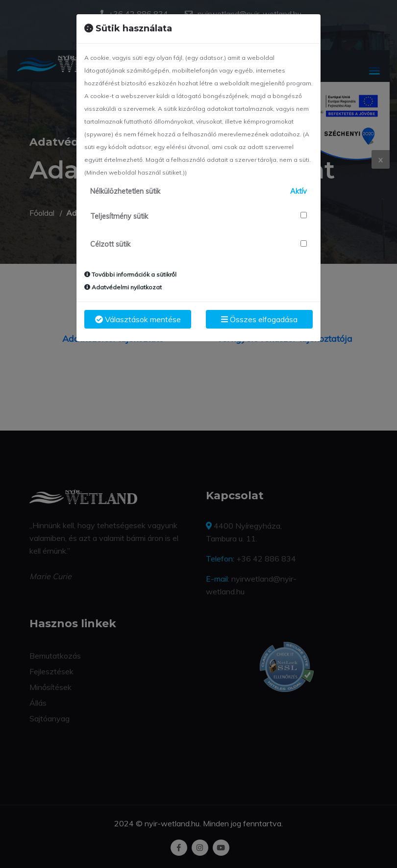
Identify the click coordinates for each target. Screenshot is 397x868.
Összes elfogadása (259, 319)
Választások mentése (138, 319)
